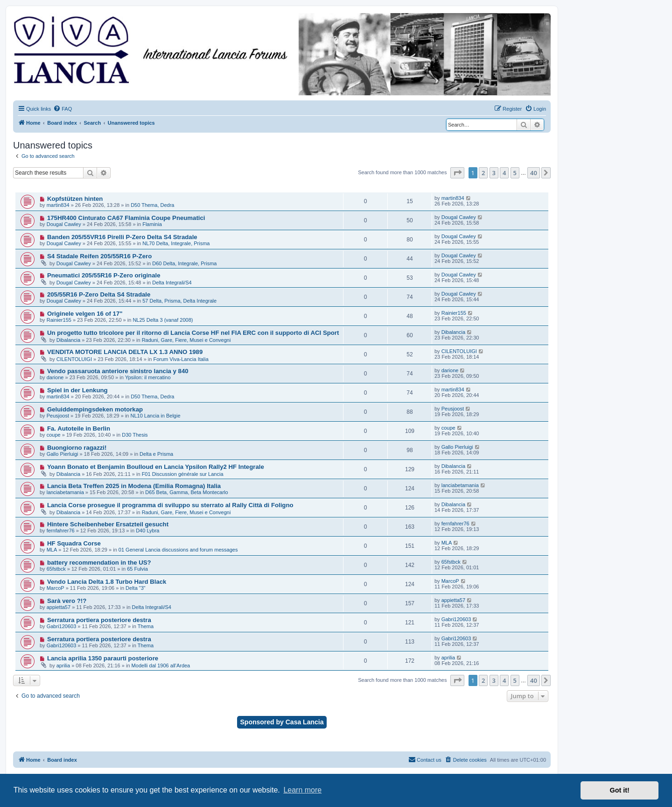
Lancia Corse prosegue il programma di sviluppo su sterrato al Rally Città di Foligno (170, 505)
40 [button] (534, 173)
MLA (52, 550)
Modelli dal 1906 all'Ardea (161, 665)
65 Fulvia (137, 569)
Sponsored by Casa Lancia (282, 722)
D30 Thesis (135, 435)
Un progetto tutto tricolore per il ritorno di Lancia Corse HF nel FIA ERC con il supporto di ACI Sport (193, 333)
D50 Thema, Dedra (152, 205)
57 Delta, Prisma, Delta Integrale (179, 301)
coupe (54, 435)
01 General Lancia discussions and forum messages (178, 550)
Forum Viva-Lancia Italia (181, 359)
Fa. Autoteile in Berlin (79, 428)
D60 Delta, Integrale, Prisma (184, 263)
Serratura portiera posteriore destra (99, 620)
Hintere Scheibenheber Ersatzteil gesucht (108, 524)
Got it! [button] (620, 790)
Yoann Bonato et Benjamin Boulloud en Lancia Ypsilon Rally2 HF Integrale (156, 467)
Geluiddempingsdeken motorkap (95, 409)
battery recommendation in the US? (99, 563)
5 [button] (515, 173)
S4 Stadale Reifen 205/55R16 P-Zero (99, 256)
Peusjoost (58, 416)
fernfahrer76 (61, 531)
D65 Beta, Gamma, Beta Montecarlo (186, 492)
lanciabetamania (65, 492)
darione (55, 377)
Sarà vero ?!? (67, 601)
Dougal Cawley (64, 224)
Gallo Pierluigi (63, 454)
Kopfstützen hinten (75, 199)
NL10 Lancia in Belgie (156, 416)
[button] (457, 173)
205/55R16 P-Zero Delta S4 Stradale (99, 294)
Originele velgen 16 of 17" (85, 314)
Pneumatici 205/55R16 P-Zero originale (104, 275)
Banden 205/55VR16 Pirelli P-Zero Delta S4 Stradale (122, 237)
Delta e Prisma (156, 454)
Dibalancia (68, 340)
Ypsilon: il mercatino (148, 377)
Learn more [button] (302, 790)
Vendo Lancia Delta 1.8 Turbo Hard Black (107, 582)
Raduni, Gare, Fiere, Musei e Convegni (186, 340)
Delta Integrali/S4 (172, 283)
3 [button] (494, 173)
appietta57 (59, 607)
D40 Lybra (147, 531)
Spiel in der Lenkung (77, 390)
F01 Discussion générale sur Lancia (183, 474)
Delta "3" (136, 588)
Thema (146, 626)
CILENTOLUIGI (74, 359)
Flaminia (152, 224)
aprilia (63, 665)
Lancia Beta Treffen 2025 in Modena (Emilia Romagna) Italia (134, 486)
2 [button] (483, 173)
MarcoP (56, 588)
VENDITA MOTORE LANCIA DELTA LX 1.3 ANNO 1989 (125, 352)
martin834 (58, 205)
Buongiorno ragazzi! (77, 448)
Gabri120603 (62, 626)
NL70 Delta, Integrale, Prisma (176, 243)
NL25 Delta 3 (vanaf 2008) (163, 320)
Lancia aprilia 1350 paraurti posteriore (103, 658)
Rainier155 (59, 320)
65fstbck (56, 569)
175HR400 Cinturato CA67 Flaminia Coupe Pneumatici (126, 218)
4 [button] (504, 173)
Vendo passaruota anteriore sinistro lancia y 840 (118, 371)
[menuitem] (63, 109)
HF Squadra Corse (74, 543)
